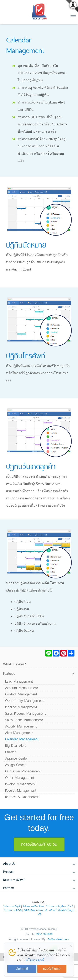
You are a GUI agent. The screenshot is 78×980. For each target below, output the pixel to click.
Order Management (20, 777)
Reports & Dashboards (22, 797)
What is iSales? (14, 664)
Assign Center (15, 765)
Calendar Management (22, 739)
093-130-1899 (44, 934)
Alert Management (19, 733)
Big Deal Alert (15, 745)
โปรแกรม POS (13, 910)
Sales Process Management (25, 713)
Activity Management (21, 726)
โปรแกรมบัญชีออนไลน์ (60, 906)
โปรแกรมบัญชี (12, 906)
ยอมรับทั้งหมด (52, 969)
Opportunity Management (24, 700)
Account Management (22, 688)
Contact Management (21, 694)
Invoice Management (21, 784)
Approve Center (17, 758)
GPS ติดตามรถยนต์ (35, 910)
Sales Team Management (24, 720)
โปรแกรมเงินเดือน (33, 906)
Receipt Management (21, 790)
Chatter (10, 752)
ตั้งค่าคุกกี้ (22, 969)
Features (9, 673)
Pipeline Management (21, 707)
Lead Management (19, 681)
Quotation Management (23, 771)
